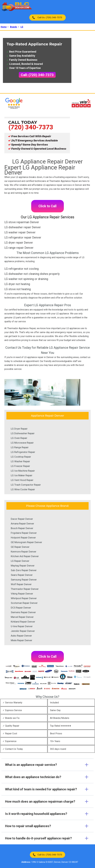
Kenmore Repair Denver (24, 552)
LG (22, 27)
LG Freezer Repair (20, 466)
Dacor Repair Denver (22, 519)
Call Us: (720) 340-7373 (50, 18)
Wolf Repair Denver (21, 584)
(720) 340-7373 (31, 127)
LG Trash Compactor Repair (26, 485)
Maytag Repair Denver (23, 566)
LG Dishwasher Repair (23, 433)
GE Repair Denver (20, 547)
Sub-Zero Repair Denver (24, 570)
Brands (14, 27)
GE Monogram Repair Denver (26, 542)
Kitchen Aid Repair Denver (25, 556)
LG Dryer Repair (19, 429)
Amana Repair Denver (22, 524)
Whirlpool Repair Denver (24, 598)
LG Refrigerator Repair (23, 452)
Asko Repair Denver (21, 636)
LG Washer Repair (20, 461)
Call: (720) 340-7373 (37, 75)
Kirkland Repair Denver (23, 622)
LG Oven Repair (19, 438)
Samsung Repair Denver (24, 580)
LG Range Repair (20, 447)
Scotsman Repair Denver (24, 603)
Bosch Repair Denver (22, 528)
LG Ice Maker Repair (22, 475)
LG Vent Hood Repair (22, 480)
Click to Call (47, 206)
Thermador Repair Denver (25, 589)
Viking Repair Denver (22, 594)
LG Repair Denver (20, 561)
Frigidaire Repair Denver (24, 533)
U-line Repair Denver (22, 626)
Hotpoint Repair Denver (23, 538)
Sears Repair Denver (22, 575)
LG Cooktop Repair (21, 457)
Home (4, 27)
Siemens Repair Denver (23, 612)
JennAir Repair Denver (23, 631)
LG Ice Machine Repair (23, 471)
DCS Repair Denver (21, 608)
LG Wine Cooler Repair (23, 489)
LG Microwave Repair (22, 443)
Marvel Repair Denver (22, 617)
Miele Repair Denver (21, 640)
